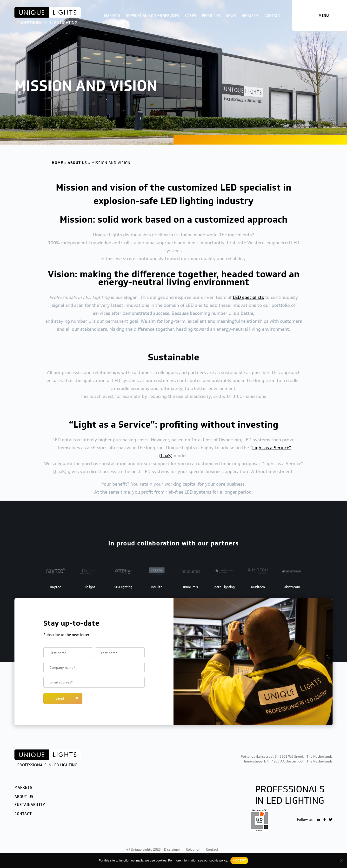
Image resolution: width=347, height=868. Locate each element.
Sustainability (30, 805)
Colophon (193, 850)
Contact (272, 16)
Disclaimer (172, 850)
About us (250, 16)
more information (186, 860)
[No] (341, 861)
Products (211, 16)
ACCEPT (239, 860)
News (231, 16)
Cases (191, 16)
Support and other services (153, 16)
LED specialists (248, 297)
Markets (112, 16)
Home (57, 163)
